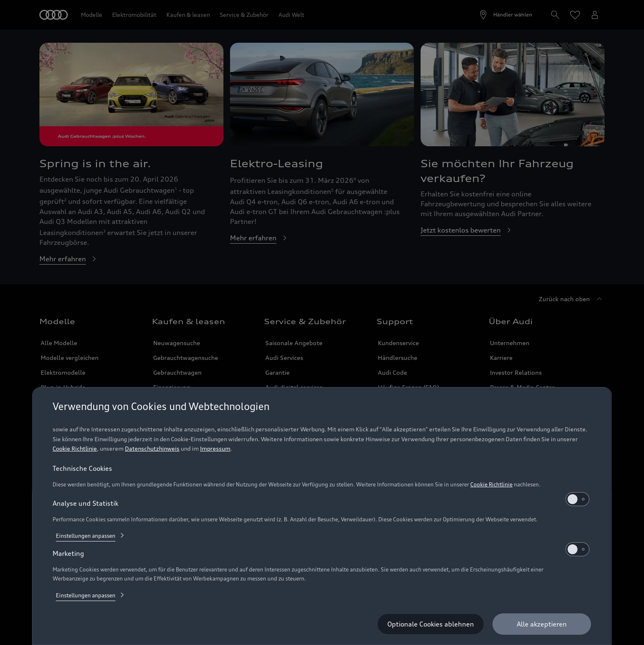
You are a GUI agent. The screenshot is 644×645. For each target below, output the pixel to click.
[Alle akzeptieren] (542, 624)
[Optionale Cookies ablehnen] (431, 624)
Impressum (215, 448)
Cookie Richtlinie (75, 448)
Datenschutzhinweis (152, 448)
